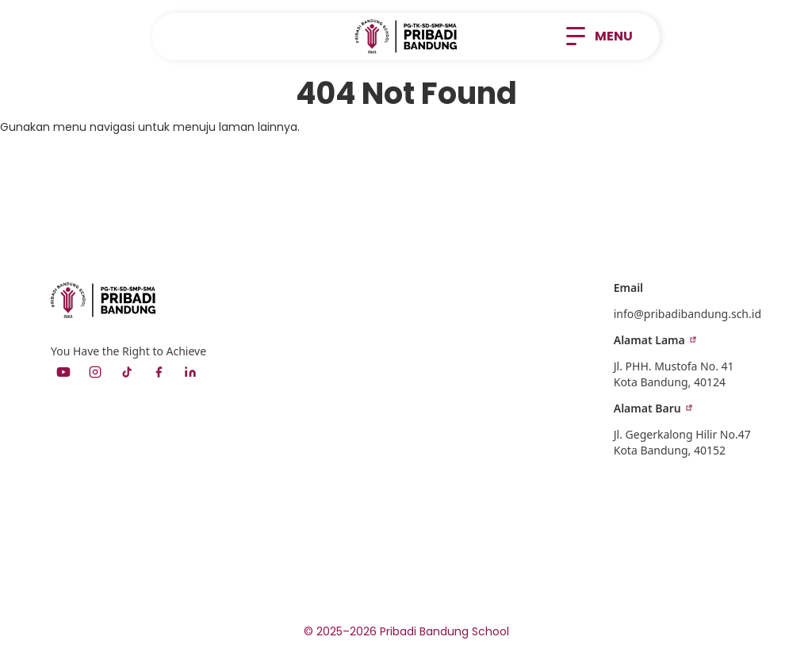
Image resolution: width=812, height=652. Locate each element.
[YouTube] (63, 372)
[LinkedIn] (190, 372)
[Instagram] (95, 372)
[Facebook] (159, 372)
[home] (406, 36)
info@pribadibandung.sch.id (688, 314)
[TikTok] (127, 372)
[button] (599, 36)
